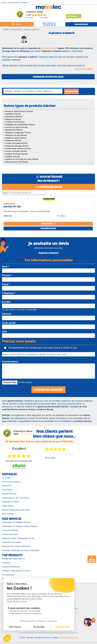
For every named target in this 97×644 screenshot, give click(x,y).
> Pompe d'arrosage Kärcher (16, 143)
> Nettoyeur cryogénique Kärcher (17, 132)
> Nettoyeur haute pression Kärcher (18, 111)
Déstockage (7, 490)
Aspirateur (6, 563)
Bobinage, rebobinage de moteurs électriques (21, 550)
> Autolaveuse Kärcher (13, 117)
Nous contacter (8, 514)
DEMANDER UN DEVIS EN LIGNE (48, 77)
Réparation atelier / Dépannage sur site (18, 538)
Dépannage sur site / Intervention (16, 498)
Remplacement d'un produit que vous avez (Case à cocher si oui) (40, 348)
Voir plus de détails (84, 69)
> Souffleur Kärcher (12, 157)
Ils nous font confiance (11, 482)
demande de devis (81, 24)
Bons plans (74, 16)
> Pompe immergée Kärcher (15, 151)
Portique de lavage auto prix (14, 559)
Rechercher (71, 91)
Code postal (9, 323)
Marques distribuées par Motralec (16, 510)
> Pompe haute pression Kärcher (17, 148)
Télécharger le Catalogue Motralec (16, 522)
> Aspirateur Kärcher (12, 114)
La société (6, 478)
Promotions (7, 486)
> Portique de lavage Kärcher (16, 154)
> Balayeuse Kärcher (12, 119)
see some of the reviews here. (19, 461)
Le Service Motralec (10, 530)
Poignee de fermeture (11, 567)
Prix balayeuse (8, 575)
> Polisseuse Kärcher (13, 140)
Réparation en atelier (11, 502)
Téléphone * (9, 293)
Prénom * (7, 275)
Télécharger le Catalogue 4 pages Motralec (20, 526)
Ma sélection (23, 3)
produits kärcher (49, 48)
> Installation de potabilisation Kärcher (19, 125)
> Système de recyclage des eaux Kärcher (21, 159)
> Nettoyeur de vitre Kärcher (15, 135)
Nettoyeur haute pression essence (16, 571)
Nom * (5, 267)
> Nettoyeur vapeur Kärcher (15, 138)
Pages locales (8, 506)
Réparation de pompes (11, 542)
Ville (4, 332)
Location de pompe (10, 534)
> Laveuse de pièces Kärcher (16, 127)
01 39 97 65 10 (49, 25)
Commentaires (10, 362)
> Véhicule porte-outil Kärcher (16, 162)
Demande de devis (48, 228)
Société (4, 3)
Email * (6, 284)
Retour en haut (92, 559)
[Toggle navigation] (17, 24)
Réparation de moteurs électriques (16, 546)
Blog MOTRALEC (9, 494)
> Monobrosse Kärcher (13, 130)
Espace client (13, 3)
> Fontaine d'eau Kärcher (14, 122)
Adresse (7, 314)
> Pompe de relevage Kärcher (16, 146)
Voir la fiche (48, 224)
